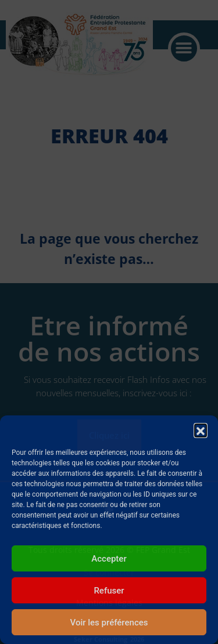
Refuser (109, 591)
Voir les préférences (109, 623)
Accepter (109, 559)
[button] (201, 430)
